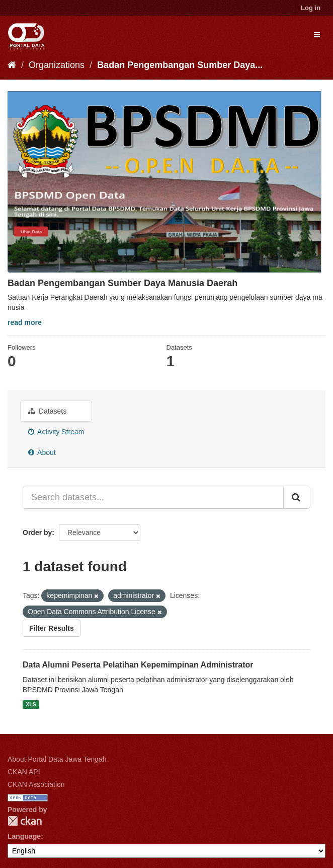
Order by (37, 532)
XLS (31, 704)
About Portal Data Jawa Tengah (57, 759)
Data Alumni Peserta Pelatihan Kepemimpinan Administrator (138, 665)
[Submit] (297, 497)
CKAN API (24, 772)
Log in (311, 8)
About (42, 452)
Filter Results (52, 628)
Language (24, 836)
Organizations (57, 65)
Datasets (47, 411)
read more (25, 322)
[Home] (12, 65)
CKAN (25, 821)
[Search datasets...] (153, 497)
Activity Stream (56, 432)
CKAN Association (36, 784)
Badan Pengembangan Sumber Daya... (180, 65)
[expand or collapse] (317, 35)
